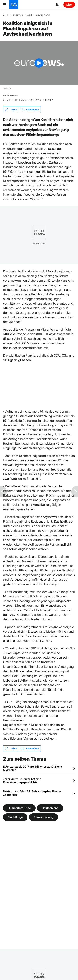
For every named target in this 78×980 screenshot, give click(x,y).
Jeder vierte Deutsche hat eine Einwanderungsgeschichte (22, 781)
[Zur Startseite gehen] (14, 5)
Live (69, 4)
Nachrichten (16, 15)
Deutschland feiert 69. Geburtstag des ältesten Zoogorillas (32, 793)
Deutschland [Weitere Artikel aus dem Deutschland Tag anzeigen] (50, 808)
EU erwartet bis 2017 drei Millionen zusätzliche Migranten (32, 768)
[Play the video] (39, 63)
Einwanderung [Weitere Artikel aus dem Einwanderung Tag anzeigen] (44, 817)
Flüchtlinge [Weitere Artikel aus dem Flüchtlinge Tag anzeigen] (15, 817)
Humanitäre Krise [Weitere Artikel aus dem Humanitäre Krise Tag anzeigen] (19, 808)
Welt (29, 15)
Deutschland (43, 15)
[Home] (4, 15)
